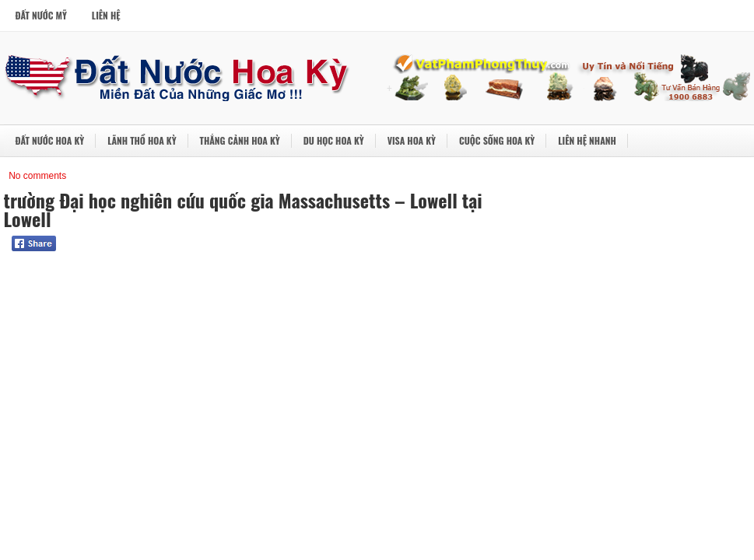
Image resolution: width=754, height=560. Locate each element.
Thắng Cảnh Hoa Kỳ (240, 140)
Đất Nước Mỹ (41, 15)
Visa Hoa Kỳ (412, 140)
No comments (37, 176)
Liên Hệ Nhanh (587, 140)
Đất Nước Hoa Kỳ (50, 140)
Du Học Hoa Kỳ (334, 140)
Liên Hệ (106, 15)
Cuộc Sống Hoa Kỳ (497, 140)
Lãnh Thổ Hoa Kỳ (142, 140)
